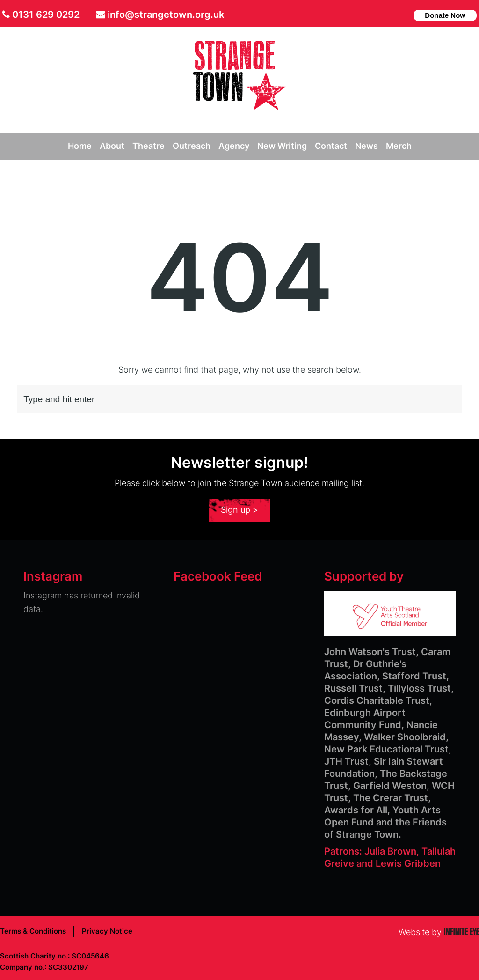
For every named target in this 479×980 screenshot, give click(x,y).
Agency (234, 146)
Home (80, 146)
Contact (331, 146)
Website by (439, 932)
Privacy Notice (107, 931)
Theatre (149, 146)
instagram (403, 14)
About (112, 146)
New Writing (282, 146)
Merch (399, 146)
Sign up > (239, 510)
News (367, 146)
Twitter (374, 14)
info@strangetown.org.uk (166, 15)
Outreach (192, 146)
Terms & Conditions (33, 931)
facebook (388, 14)
